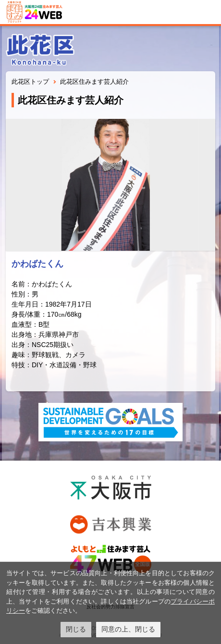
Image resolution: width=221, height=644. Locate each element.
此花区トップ (30, 82)
